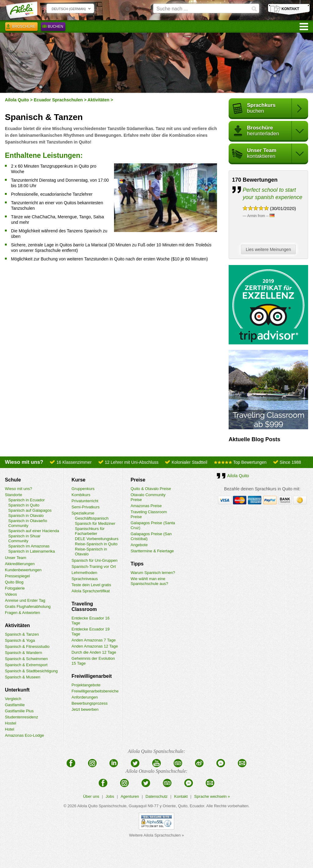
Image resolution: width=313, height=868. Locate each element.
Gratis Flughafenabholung (28, 607)
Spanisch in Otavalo (26, 516)
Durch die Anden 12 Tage (94, 652)
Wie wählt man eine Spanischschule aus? (149, 581)
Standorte (13, 495)
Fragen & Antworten (22, 613)
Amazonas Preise (146, 506)
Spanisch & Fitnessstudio (27, 646)
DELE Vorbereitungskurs (97, 539)
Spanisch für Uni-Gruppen (94, 560)
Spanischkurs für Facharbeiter (90, 531)
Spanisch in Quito (24, 505)
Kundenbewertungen (23, 570)
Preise (138, 480)
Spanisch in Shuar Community (24, 538)
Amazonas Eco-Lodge (24, 735)
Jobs (110, 796)
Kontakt (181, 796)
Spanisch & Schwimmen (26, 659)
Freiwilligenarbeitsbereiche (95, 691)
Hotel (9, 729)
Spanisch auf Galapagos (30, 510)
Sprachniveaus (85, 579)
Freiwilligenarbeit (92, 676)
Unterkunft (17, 690)
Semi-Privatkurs (86, 507)
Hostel (11, 723)
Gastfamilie (15, 705)
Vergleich (13, 699)
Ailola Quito (17, 100)
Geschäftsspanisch (92, 518)
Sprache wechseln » (212, 796)
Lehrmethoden (84, 573)
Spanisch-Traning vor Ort (94, 567)
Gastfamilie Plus (19, 711)
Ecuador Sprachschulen (58, 100)
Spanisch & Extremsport (26, 665)
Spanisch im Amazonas (29, 546)
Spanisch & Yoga (20, 640)
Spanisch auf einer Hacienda (34, 531)
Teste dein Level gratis (91, 585)
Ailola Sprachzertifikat (91, 591)
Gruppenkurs (83, 489)
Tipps (137, 564)
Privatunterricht (85, 501)
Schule (13, 480)
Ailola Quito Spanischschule (102, 806)
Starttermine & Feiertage (152, 551)
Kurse (78, 480)
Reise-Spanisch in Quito (96, 544)
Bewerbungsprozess (90, 703)
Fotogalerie (15, 588)
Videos (11, 594)
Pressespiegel (17, 576)
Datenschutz (156, 796)
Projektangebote (86, 685)
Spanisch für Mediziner (95, 523)
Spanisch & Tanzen (22, 634)
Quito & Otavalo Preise (151, 489)
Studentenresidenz (21, 717)
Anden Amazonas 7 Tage (94, 640)
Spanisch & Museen (23, 677)
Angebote (139, 545)
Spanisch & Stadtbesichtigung (31, 671)
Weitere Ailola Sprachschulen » (156, 835)
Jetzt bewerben (85, 709)
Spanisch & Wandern (24, 653)
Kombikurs (81, 495)
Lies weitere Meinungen (270, 250)
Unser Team (16, 558)
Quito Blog (14, 582)
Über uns (91, 796)
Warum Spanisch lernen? (153, 573)
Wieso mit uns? (18, 489)
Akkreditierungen (20, 564)
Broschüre (21, 27)
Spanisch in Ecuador (26, 500)
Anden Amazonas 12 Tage (95, 646)
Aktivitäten (98, 100)
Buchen (53, 27)
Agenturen (130, 796)
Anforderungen (85, 697)
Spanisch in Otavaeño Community (28, 523)
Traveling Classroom (84, 607)
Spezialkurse (83, 513)
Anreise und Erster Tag (25, 600)
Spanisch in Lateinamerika (31, 551)
